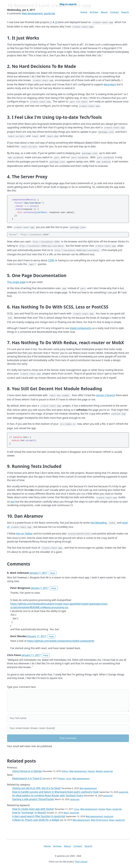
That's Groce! (81, 862)
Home (84, 12)
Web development (32, 13)
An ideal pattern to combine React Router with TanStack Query (48, 795)
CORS (51, 260)
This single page (16, 282)
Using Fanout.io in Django (27, 771)
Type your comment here (21, 687)
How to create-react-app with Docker (33, 809)
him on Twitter (24, 534)
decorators (110, 84)
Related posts (21, 761)
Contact (114, 12)
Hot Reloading (99, 523)
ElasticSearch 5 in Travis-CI (27, 778)
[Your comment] (68, 701)
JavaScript (50, 13)
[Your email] (68, 728)
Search (125, 12)
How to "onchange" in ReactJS (29, 813)
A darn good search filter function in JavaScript (39, 816)
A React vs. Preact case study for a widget (36, 820)
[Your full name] (68, 718)
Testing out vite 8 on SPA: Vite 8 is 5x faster (37, 788)
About (104, 12)
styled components (81, 328)
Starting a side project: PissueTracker (33, 799)
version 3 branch (106, 395)
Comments (19, 564)
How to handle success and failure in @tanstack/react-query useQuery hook (55, 792)
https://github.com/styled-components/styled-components (61, 641)
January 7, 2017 (39, 573)
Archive (94, 12)
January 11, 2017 (37, 636)
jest (13, 502)
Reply (53, 573)
